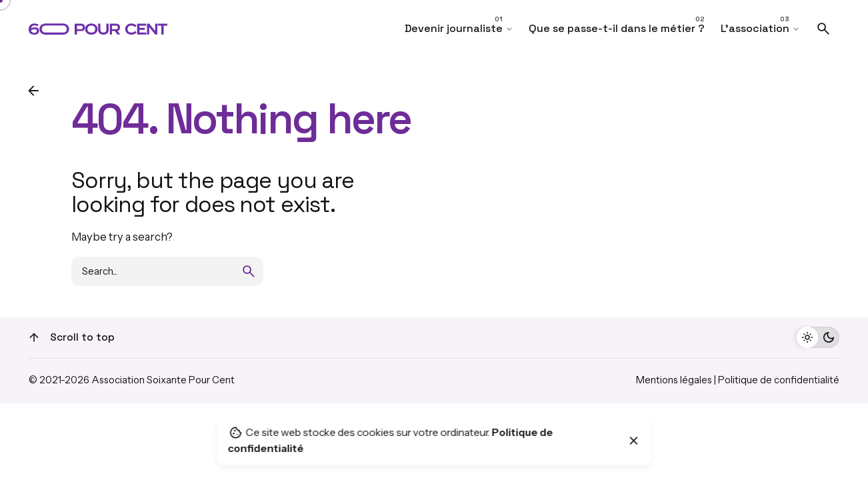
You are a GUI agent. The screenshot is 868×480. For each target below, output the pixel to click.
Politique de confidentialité (779, 380)
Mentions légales (674, 380)
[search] (249, 271)
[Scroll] (34, 337)
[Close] (634, 441)
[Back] (33, 91)
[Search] (823, 29)
